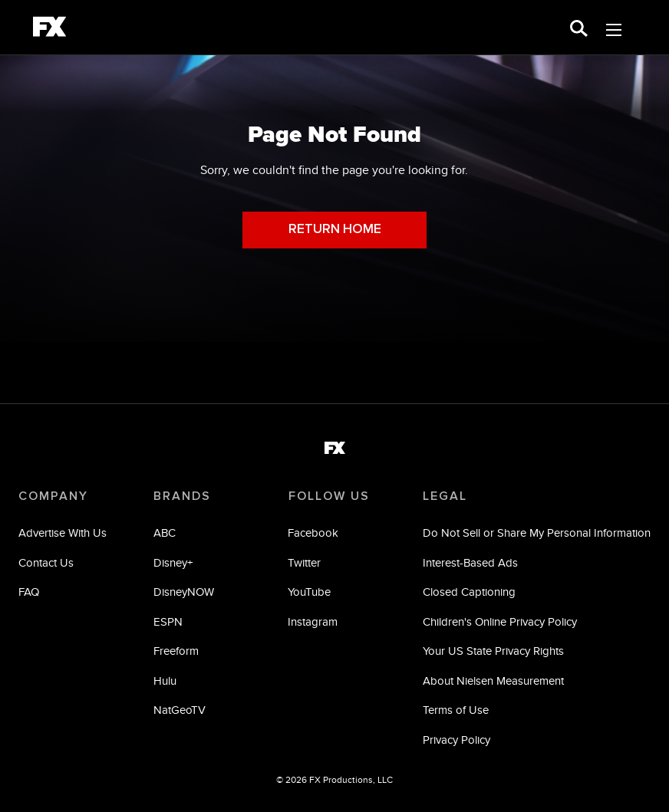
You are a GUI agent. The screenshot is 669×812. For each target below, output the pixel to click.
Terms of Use (456, 710)
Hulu (165, 681)
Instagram (313, 621)
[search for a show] (579, 27)
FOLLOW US (328, 496)
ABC (165, 533)
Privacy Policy (456, 740)
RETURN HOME (335, 230)
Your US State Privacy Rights (493, 651)
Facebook (313, 533)
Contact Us (46, 562)
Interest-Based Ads (470, 562)
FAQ (29, 592)
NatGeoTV (180, 710)
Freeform (176, 651)
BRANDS (182, 496)
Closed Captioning (469, 592)
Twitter (304, 562)
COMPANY (53, 496)
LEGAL (445, 496)
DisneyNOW (184, 592)
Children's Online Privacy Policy (500, 621)
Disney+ (173, 562)
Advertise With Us (63, 533)
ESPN (168, 621)
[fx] (49, 29)
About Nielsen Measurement (493, 681)
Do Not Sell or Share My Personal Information (537, 533)
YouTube (309, 592)
